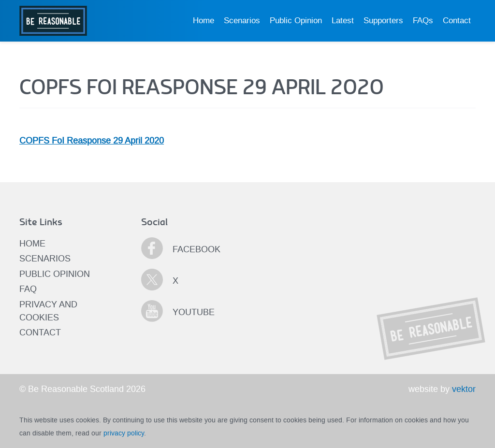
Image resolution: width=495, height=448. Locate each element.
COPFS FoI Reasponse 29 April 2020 (92, 141)
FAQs (423, 21)
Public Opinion (296, 21)
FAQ (28, 289)
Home (204, 21)
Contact (457, 21)
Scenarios (242, 21)
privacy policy (124, 433)
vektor (464, 389)
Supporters (383, 21)
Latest (343, 21)
